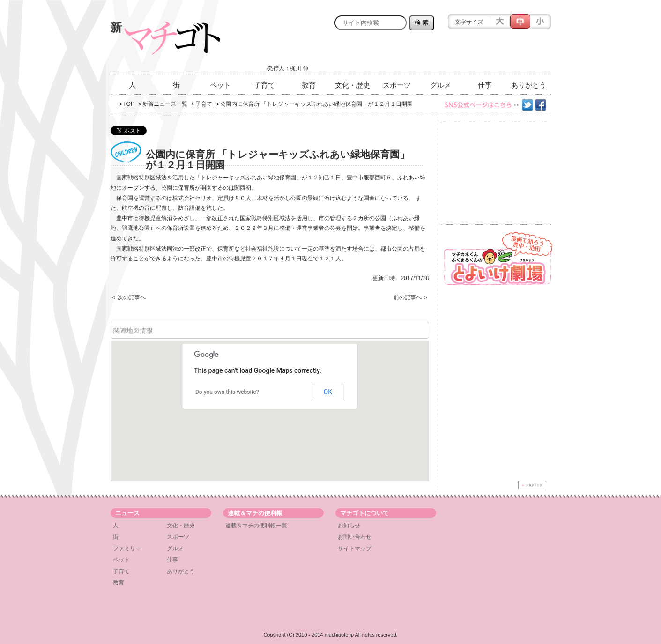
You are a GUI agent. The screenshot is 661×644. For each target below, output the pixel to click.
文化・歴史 (353, 85)
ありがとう (529, 85)
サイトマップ (355, 548)
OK (328, 392)
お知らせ (349, 526)
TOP (129, 104)
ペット (220, 85)
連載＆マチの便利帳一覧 (256, 526)
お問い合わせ (355, 537)
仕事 (485, 85)
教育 (309, 85)
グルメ (441, 85)
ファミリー (127, 548)
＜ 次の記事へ (128, 297)
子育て (264, 85)
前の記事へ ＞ (411, 297)
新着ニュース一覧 (165, 104)
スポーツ (397, 85)
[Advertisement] (441, 55)
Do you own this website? (227, 392)
